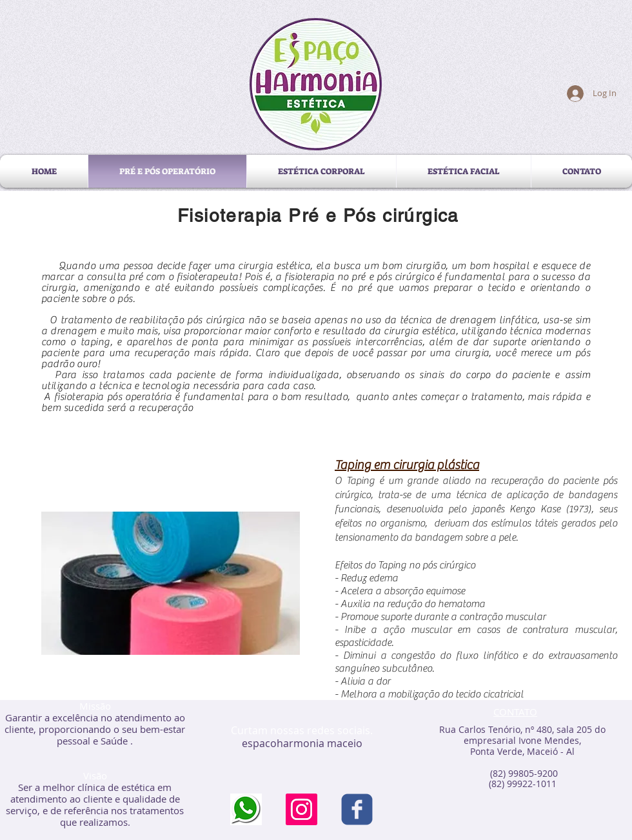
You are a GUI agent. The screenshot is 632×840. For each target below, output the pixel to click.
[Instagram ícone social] (301, 809)
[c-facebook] (357, 809)
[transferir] (246, 809)
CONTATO (515, 712)
